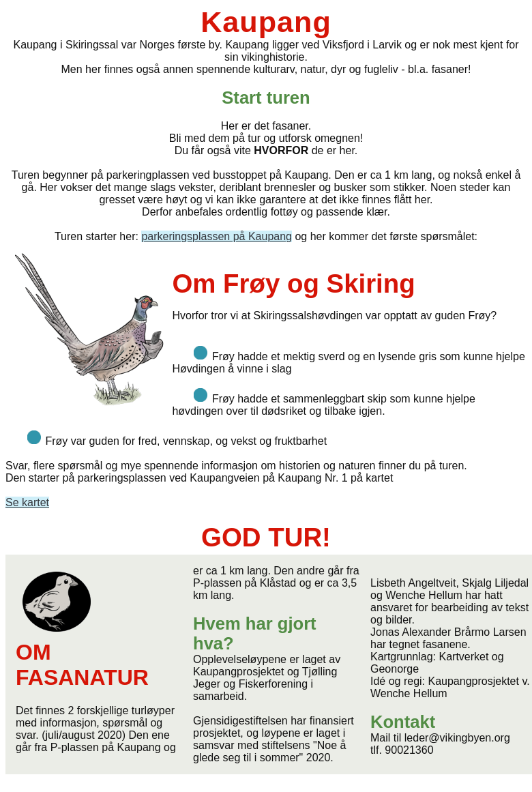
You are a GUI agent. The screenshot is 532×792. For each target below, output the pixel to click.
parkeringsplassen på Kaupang (217, 236)
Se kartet (27, 502)
